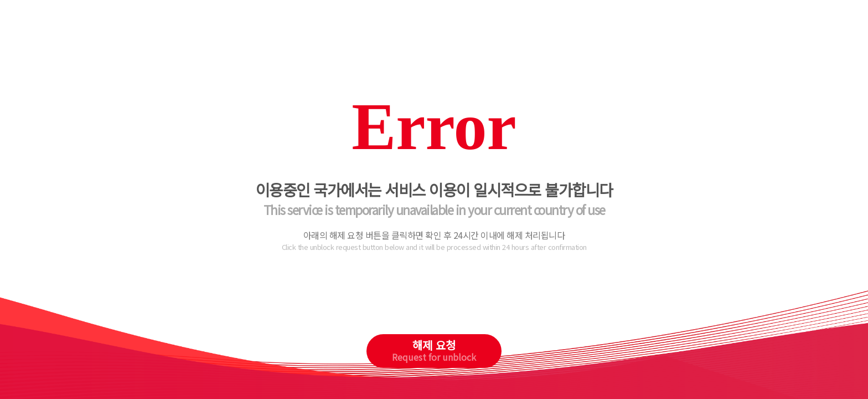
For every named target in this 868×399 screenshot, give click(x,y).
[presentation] (435, 301)
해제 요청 (434, 350)
